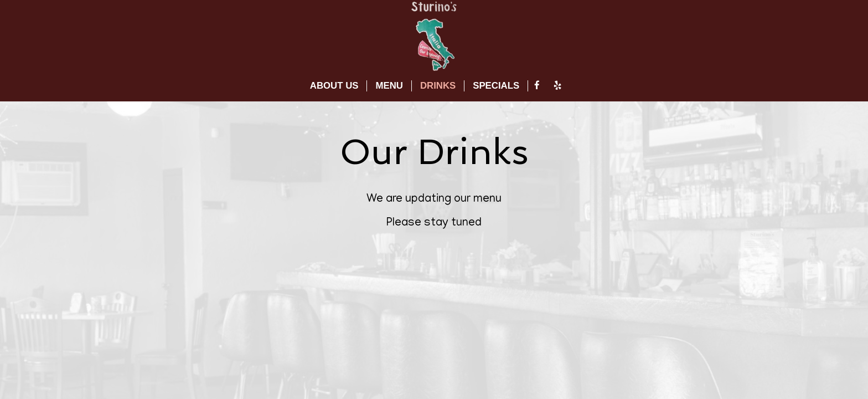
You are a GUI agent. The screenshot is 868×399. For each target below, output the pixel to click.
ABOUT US (334, 86)
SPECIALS (496, 86)
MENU (389, 86)
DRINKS (438, 86)
